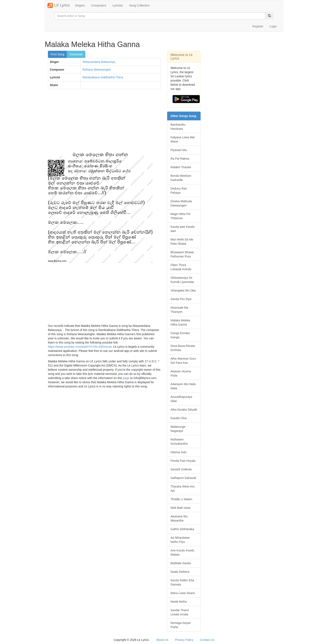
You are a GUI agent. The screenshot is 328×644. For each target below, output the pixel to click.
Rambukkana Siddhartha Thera (103, 77)
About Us (162, 640)
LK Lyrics (58, 5)
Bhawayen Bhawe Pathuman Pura (182, 254)
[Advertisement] (104, 122)
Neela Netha (179, 602)
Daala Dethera (180, 572)
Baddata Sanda (181, 563)
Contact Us (207, 640)
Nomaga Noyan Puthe (181, 625)
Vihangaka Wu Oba (183, 290)
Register (258, 26)
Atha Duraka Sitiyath (184, 410)
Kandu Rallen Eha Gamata (182, 582)
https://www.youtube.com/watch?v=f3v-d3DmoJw (80, 347)
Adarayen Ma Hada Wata (183, 386)
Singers (80, 5)
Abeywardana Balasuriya (99, 62)
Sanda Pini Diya (181, 299)
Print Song (57, 54)
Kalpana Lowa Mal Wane (183, 139)
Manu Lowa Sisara (183, 593)
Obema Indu (179, 452)
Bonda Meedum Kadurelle (181, 178)
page (126, 378)
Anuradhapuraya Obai (181, 399)
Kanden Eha (179, 418)
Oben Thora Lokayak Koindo (181, 267)
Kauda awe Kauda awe (182, 229)
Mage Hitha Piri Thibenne (181, 216)
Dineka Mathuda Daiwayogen (181, 203)
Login (273, 26)
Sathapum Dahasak (183, 478)
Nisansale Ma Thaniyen (179, 310)
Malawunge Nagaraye (178, 429)
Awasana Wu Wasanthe (179, 518)
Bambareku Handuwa (178, 127)
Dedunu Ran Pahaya (179, 191)
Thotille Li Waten (181, 499)
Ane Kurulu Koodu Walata (182, 552)
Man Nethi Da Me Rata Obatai (182, 242)
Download (76, 54)
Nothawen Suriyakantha (179, 442)
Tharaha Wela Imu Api (183, 489)
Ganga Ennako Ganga (180, 335)
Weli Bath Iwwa (180, 508)
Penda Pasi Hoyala (183, 461)
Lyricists (118, 5)
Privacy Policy (184, 640)
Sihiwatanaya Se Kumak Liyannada (182, 280)
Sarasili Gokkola (181, 469)
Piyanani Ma (179, 150)
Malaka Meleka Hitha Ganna (180, 322)
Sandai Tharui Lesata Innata (180, 612)
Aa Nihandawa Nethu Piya (180, 540)
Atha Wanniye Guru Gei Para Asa (183, 361)
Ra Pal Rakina (180, 159)
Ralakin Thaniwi (181, 167)
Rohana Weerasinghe (97, 70)
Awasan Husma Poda (181, 373)
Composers (99, 5)
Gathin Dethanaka (182, 529)
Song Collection (139, 5)
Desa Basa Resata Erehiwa (183, 348)
